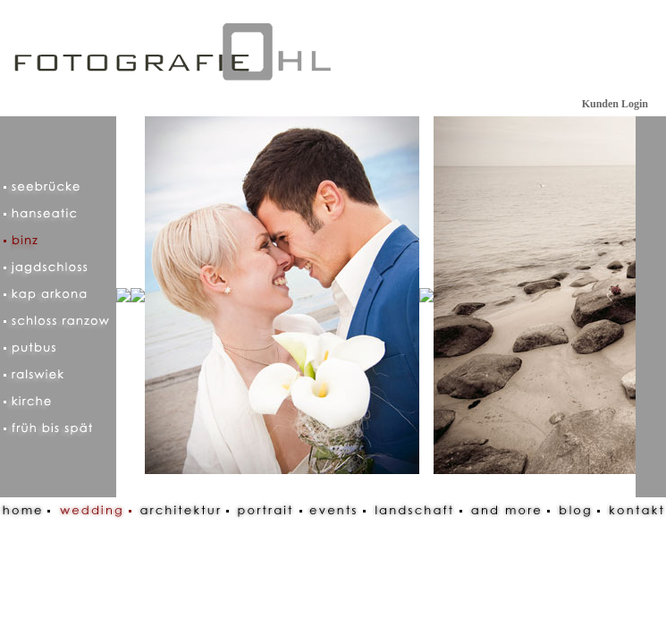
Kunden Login (615, 104)
